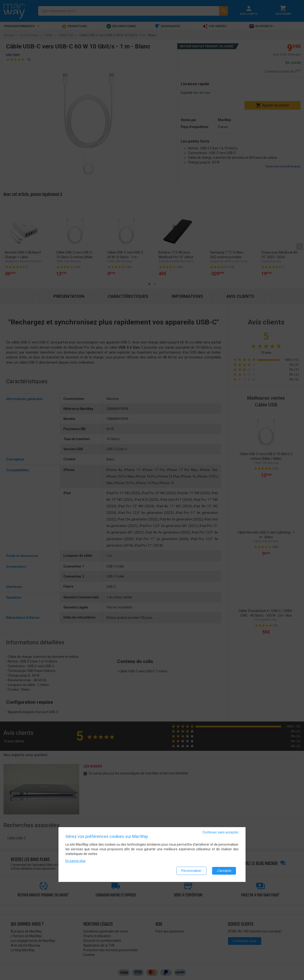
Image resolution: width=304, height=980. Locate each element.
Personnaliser (191, 871)
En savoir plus (76, 861)
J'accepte (224, 871)
